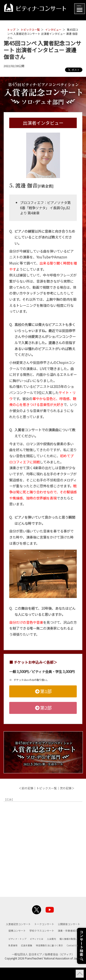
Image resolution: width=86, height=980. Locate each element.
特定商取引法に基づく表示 (58, 951)
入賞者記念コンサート (30, 924)
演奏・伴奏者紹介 (58, 937)
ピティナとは (36, 945)
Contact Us (43, 958)
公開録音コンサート (32, 930)
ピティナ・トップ (15, 945)
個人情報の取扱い (71, 945)
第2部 (43, 708)
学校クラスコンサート (30, 937)
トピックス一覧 (30, 29)
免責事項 (18, 951)
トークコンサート (58, 924)
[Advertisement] (43, 847)
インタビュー (53, 29)
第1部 (43, 691)
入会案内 (52, 945)
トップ (11, 29)
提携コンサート (57, 930)
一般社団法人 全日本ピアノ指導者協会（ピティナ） (43, 967)
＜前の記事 (26, 788)
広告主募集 (33, 951)
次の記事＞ (67, 788)
